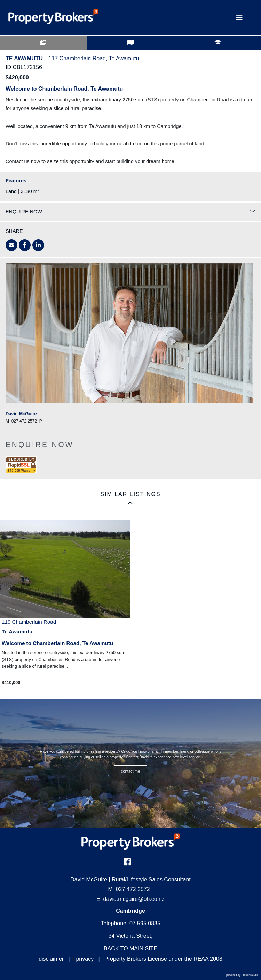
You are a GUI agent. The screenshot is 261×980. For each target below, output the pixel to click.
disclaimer (51, 959)
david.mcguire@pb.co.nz (134, 899)
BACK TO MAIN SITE (130, 948)
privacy (85, 959)
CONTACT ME (131, 771)
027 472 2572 (129, 889)
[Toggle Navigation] (239, 18)
